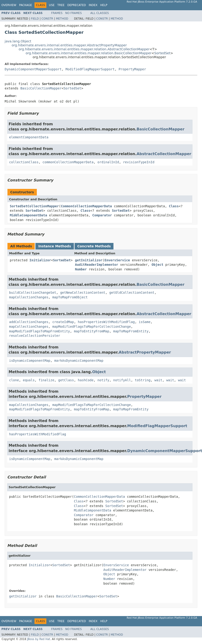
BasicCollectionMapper (41, 88)
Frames (57, 13)
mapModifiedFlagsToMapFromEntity (39, 331)
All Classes (100, 13)
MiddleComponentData (28, 215)
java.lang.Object (18, 41)
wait (158, 380)
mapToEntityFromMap (92, 331)
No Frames (74, 13)
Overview (9, 5)
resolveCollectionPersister (35, 336)
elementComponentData (29, 137)
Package (26, 5)
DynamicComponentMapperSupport (33, 69)
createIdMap (63, 322)
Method (62, 19)
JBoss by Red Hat (39, 639)
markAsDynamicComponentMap (79, 361)
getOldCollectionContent (132, 293)
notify (103, 380)
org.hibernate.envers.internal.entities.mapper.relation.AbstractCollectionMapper (84, 49)
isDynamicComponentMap (30, 361)
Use (52, 5)
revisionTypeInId (139, 162)
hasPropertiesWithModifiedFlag (106, 322)
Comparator (102, 215)
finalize (46, 380)
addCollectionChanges (29, 322)
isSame (145, 322)
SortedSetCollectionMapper (34, 206)
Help (104, 5)
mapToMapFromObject (70, 297)
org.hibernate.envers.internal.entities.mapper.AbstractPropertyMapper (69, 45)
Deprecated (77, 5)
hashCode (86, 380)
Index (93, 5)
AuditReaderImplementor (97, 265)
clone (14, 380)
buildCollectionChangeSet (33, 293)
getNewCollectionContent (83, 293)
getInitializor (89, 260)
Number (81, 269)
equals (29, 380)
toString (143, 380)
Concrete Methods (94, 246)
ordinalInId (108, 162)
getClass (66, 380)
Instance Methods (55, 246)
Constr (47, 19)
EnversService (117, 260)
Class (174, 206)
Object (157, 265)
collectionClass (24, 162)
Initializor (40, 260)
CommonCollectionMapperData (86, 206)
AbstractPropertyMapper (145, 352)
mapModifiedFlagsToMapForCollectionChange (91, 327)
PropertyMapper (132, 69)
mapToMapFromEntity (131, 331)
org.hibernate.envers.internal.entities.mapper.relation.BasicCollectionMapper (89, 53)
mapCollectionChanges (29, 297)
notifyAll (122, 380)
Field (35, 19)
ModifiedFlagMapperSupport (90, 69)
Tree (61, 5)
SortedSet (162, 53)
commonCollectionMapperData (68, 162)
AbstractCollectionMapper (164, 154)
